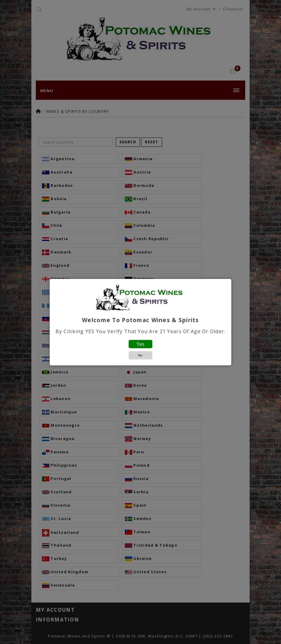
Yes (140, 344)
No (140, 355)
